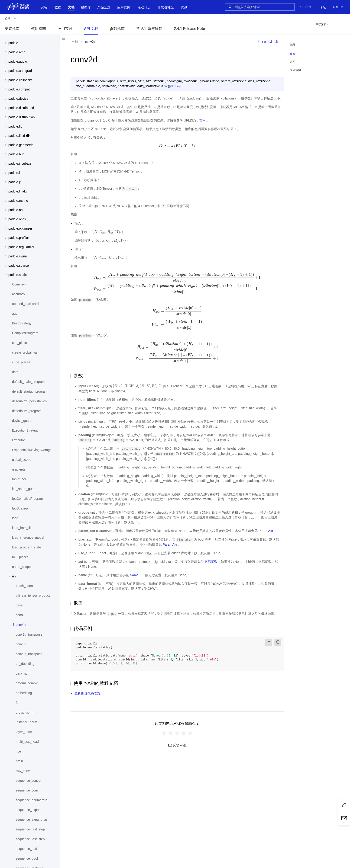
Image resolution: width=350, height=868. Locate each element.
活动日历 (144, 7)
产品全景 (104, 7)
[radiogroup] (177, 733)
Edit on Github (268, 42)
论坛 (323, 7)
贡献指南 (117, 29)
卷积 (202, 120)
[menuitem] (323, 7)
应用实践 (65, 29)
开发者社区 (166, 7)
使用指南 (39, 29)
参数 (292, 54)
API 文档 (91, 29)
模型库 (86, 7)
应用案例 (124, 7)
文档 (71, 7)
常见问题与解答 (149, 29)
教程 (58, 7)
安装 (44, 7)
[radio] (164, 733)
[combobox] (263, 7)
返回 (292, 62)
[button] (71, 7)
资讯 (184, 7)
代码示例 (295, 70)
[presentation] (177, 146)
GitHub (338, 7)
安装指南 (12, 29)
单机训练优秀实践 (87, 694)
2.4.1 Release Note (189, 29)
